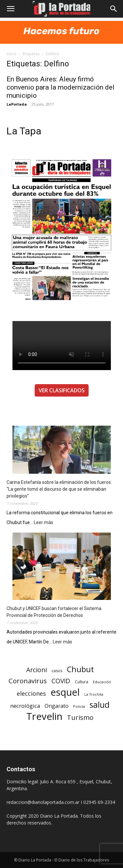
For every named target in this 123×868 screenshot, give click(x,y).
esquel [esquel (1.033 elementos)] (65, 692)
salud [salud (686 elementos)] (100, 705)
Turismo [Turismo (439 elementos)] (80, 717)
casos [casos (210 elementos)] (57, 671)
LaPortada (17, 104)
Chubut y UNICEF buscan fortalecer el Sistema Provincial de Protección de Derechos (54, 612)
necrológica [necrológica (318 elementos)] (25, 706)
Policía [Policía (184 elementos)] (79, 706)
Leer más (43, 523)
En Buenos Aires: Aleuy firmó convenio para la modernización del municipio (61, 87)
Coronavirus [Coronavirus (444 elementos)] (28, 681)
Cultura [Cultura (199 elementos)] (82, 682)
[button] (10, 9)
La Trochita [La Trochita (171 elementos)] (94, 694)
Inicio (11, 54)
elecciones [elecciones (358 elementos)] (31, 694)
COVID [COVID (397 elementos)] (61, 681)
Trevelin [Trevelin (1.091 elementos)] (44, 716)
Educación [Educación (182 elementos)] (102, 682)
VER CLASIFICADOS (62, 390)
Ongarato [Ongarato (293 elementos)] (57, 706)
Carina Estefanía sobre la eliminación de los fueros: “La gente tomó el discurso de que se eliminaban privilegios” (59, 489)
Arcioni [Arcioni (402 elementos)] (37, 670)
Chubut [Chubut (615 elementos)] (80, 669)
